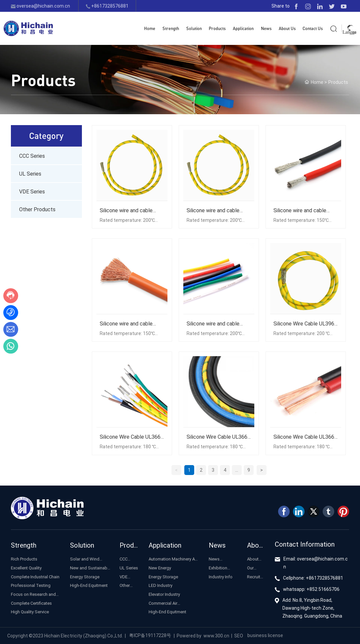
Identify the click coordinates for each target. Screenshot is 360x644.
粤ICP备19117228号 (150, 635)
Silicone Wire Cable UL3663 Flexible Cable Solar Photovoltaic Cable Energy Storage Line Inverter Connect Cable (218, 437)
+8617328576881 (107, 6)
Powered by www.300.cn (203, 636)
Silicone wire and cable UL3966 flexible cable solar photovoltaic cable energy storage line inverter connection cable (218, 323)
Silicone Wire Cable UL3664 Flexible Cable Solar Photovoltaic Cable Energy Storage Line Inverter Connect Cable (132, 437)
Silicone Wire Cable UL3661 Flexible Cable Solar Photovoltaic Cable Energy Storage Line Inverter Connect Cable (305, 437)
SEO (239, 636)
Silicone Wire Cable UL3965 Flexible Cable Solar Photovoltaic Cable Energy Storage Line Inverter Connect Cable (305, 323)
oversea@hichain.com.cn (40, 6)
